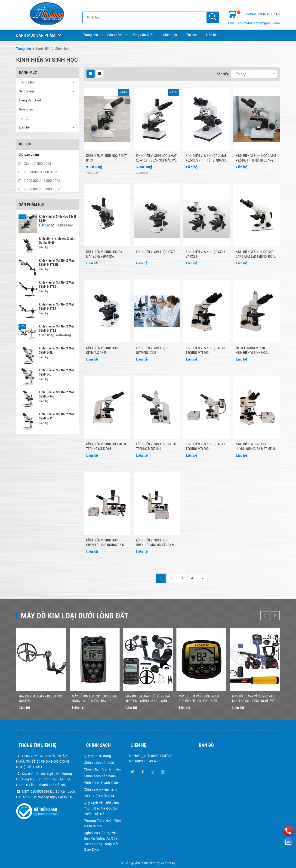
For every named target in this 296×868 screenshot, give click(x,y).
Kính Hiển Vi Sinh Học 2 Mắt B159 (107, 158)
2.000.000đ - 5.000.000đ (39, 189)
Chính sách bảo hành (100, 776)
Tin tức (191, 35)
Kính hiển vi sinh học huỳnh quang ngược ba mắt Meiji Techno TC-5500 (107, 543)
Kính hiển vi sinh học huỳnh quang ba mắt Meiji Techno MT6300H (255, 447)
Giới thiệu (170, 35)
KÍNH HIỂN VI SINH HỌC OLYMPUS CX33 (152, 350)
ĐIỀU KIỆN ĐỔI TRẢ (99, 796)
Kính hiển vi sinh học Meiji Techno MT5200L (206, 350)
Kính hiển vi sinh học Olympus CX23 (102, 350)
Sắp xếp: (223, 74)
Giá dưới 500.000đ (35, 164)
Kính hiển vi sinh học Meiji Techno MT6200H (206, 446)
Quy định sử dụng (97, 756)
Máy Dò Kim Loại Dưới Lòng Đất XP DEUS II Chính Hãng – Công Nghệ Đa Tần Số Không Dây (148, 699)
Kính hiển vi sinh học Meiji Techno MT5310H (156, 446)
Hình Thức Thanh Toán (101, 783)
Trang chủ (93, 35)
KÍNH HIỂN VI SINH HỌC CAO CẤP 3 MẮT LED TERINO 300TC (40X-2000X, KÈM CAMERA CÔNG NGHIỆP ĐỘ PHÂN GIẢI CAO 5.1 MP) (256, 254)
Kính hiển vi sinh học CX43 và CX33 (205, 254)
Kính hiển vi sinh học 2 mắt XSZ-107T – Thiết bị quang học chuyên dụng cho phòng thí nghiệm (256, 158)
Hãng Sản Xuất (143, 35)
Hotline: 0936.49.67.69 (263, 14)
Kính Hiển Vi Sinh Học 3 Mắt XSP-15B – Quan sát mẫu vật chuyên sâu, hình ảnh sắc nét (157, 158)
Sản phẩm (117, 35)
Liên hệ (214, 35)
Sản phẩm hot (32, 204)
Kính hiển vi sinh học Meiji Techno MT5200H (106, 446)
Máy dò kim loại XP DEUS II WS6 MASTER (41, 699)
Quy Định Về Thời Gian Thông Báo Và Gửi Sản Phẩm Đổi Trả (101, 808)
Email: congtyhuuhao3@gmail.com (254, 23)
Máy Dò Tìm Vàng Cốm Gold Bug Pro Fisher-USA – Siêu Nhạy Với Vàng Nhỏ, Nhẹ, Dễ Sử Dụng (201, 699)
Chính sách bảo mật (99, 763)
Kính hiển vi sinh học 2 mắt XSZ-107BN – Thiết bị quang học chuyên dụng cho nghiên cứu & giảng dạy (206, 158)
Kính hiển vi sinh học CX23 (156, 252)
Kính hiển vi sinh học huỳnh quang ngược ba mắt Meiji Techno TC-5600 (157, 543)
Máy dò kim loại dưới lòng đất (75, 616)
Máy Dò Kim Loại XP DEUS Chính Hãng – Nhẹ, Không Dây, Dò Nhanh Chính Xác (95, 699)
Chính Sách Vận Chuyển (102, 769)
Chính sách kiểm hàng (101, 789)
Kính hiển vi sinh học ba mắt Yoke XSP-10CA (104, 254)
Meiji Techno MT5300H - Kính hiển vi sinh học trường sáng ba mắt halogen (253, 351)
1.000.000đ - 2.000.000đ (39, 181)
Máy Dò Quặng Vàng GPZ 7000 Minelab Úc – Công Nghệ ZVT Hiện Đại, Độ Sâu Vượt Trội (254, 699)
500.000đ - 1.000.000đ (38, 172)
